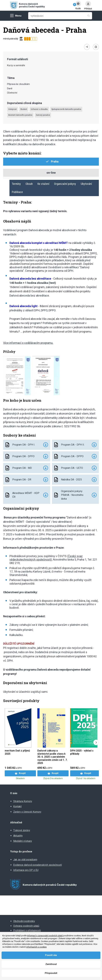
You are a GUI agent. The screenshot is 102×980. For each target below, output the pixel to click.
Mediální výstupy (23, 841)
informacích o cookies (36, 947)
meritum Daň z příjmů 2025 (17, 752)
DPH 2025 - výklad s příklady (82, 752)
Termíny (16, 184)
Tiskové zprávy (22, 830)
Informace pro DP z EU (26, 870)
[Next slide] (96, 742)
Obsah (29, 184)
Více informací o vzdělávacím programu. (28, 343)
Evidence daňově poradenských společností (38, 865)
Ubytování (86, 184)
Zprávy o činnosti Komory (27, 812)
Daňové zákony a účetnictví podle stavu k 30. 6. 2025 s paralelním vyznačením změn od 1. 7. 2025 (52, 757)
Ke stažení (43, 184)
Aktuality (18, 836)
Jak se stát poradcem (25, 860)
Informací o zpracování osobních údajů (45, 936)
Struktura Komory (23, 801)
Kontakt (17, 806)
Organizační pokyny (65, 184)
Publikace (17, 192)
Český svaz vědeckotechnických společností (46, 558)
